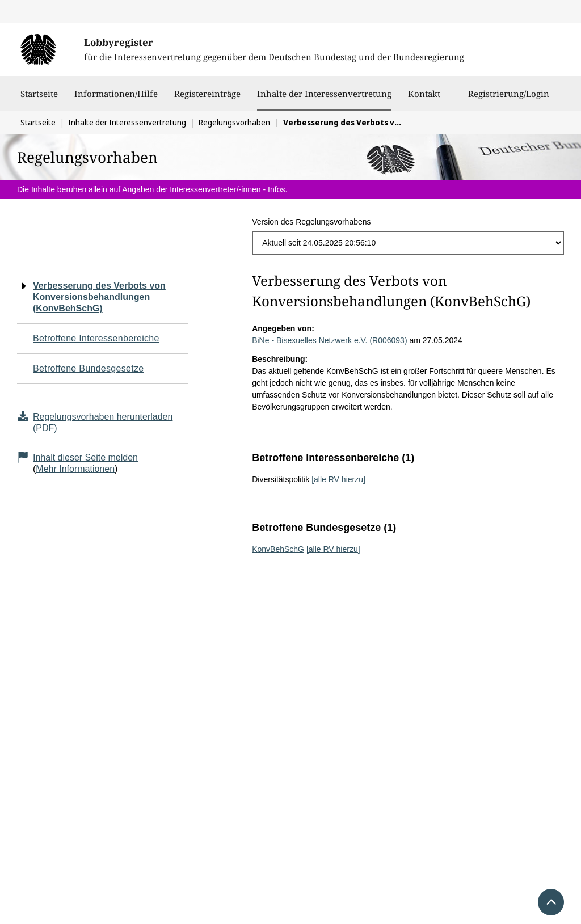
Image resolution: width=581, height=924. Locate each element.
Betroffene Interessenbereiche (96, 338)
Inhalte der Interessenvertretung (324, 94)
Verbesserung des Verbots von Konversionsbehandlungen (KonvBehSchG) (99, 297)
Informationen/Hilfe (116, 99)
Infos (276, 189)
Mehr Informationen (75, 469)
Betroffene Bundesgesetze (89, 368)
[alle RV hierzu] (338, 479)
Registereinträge (207, 99)
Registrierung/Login (509, 99)
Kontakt (424, 99)
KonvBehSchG (278, 549)
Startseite (39, 99)
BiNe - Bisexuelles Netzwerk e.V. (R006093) (329, 340)
